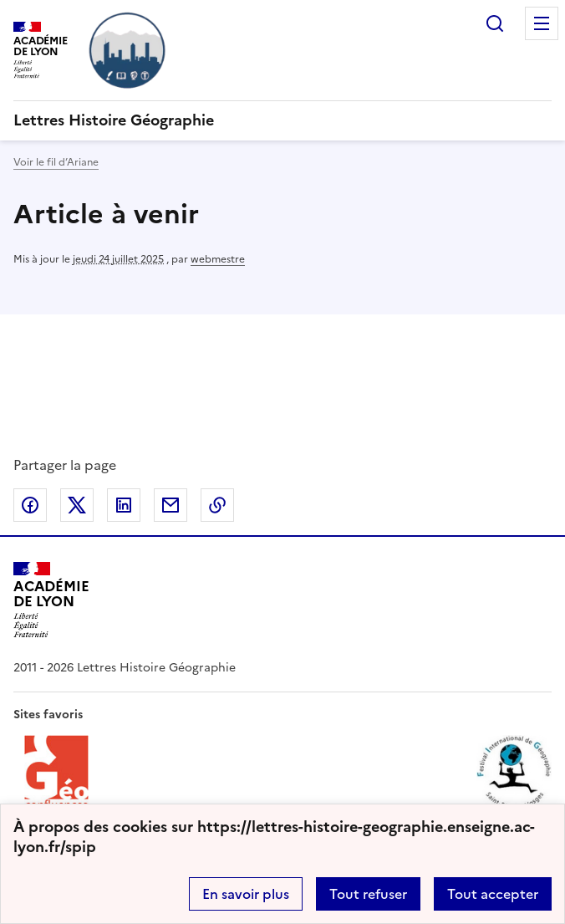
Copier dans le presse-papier (217, 505)
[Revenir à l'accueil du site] (51, 600)
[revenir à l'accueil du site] (282, 120)
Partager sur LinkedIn (124, 505)
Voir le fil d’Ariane (56, 162)
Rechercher (495, 23)
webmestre (218, 259)
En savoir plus (246, 894)
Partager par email (171, 505)
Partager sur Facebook (30, 505)
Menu (542, 23)
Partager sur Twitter (77, 505)
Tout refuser (368, 894)
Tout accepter (493, 894)
